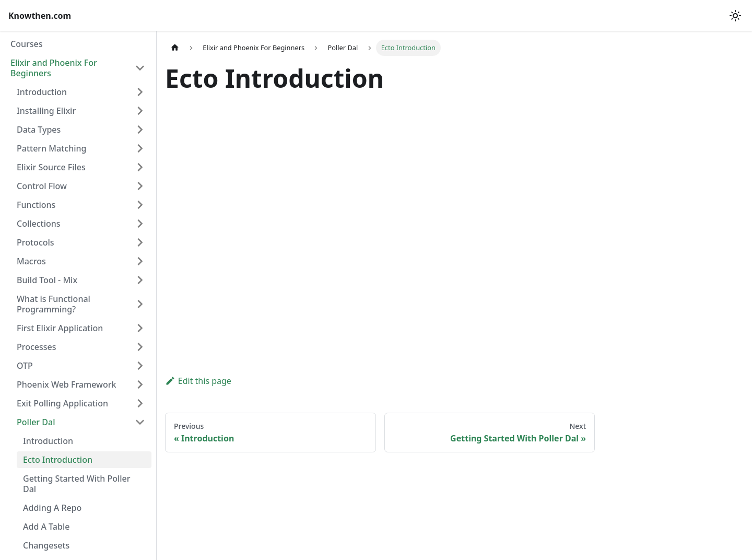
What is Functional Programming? (54, 304)
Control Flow (42, 186)
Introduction (42, 92)
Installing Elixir (46, 111)
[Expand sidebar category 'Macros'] (140, 261)
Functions (36, 205)
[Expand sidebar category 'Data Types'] (140, 130)
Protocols (36, 242)
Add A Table (46, 527)
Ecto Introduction (58, 460)
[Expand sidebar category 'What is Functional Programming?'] (140, 304)
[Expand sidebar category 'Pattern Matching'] (140, 148)
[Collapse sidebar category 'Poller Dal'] (140, 422)
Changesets (46, 545)
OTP (25, 366)
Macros (31, 261)
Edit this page (198, 381)
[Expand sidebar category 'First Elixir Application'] (140, 328)
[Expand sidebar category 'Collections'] (140, 224)
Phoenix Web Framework (66, 384)
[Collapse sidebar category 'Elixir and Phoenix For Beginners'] (140, 68)
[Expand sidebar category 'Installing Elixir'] (140, 111)
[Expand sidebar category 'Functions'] (140, 205)
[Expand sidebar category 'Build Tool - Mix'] (140, 280)
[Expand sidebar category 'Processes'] (140, 347)
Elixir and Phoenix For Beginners (54, 68)
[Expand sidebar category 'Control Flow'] (140, 186)
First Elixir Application (60, 328)
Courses (26, 44)
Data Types (39, 130)
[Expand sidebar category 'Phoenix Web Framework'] (140, 384)
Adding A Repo (52, 508)
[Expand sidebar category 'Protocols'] (140, 242)
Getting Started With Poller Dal (77, 484)
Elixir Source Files (51, 167)
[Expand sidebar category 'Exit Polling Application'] (140, 403)
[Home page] (175, 48)
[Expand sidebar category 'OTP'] (140, 366)
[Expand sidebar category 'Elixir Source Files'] (140, 167)
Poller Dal (36, 422)
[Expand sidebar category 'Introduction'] (140, 92)
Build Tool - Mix (47, 280)
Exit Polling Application (62, 403)
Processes (37, 347)
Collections (39, 224)
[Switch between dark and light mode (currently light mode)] (735, 16)
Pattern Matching (51, 148)
